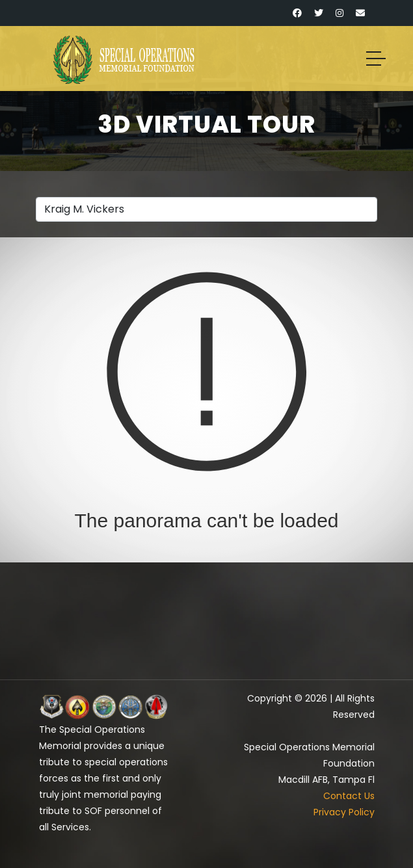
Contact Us (349, 796)
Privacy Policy (344, 812)
